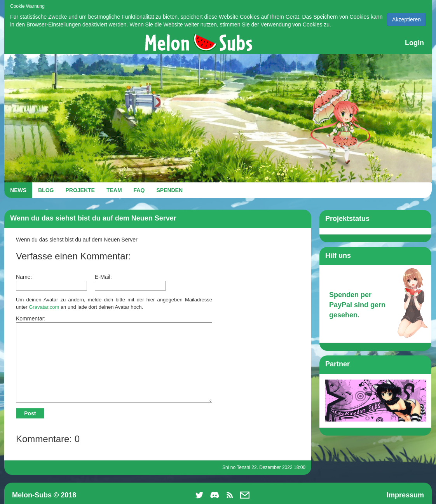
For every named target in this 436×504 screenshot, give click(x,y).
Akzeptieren (406, 19)
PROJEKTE (80, 190)
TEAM (114, 190)
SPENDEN (169, 190)
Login (414, 43)
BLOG (46, 190)
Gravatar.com (44, 307)
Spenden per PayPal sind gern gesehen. (357, 305)
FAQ (139, 190)
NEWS (18, 190)
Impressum (405, 495)
